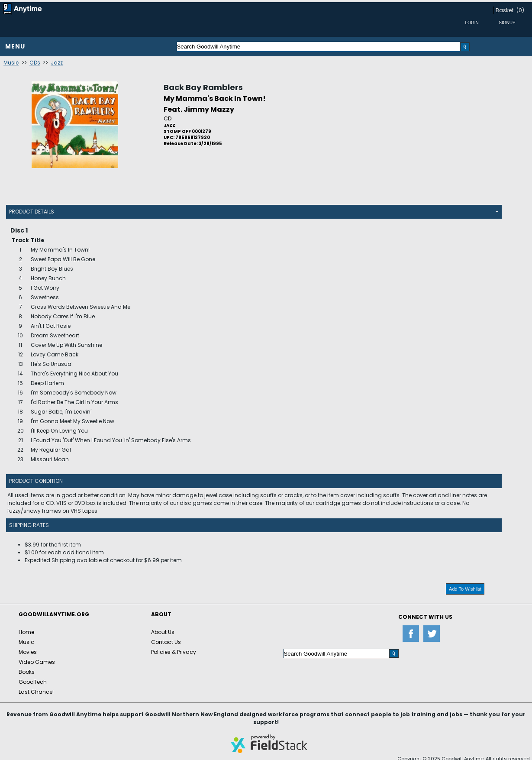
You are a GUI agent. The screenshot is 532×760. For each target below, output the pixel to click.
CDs (35, 63)
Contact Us (166, 642)
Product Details (32, 212)
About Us (163, 632)
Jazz (57, 63)
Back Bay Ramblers (203, 87)
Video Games (37, 662)
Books (27, 672)
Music (11, 63)
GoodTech (33, 682)
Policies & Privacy (174, 652)
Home (26, 632)
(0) (520, 10)
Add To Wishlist (465, 589)
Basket (505, 10)
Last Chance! (36, 692)
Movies (28, 652)
